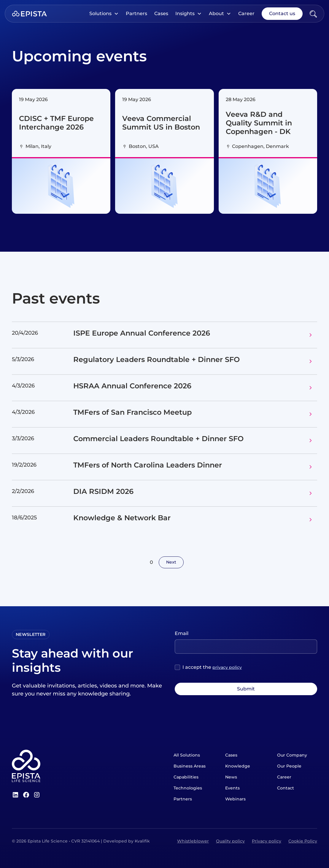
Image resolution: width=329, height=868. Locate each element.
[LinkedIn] (15, 795)
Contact (286, 788)
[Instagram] (37, 795)
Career (246, 13)
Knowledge (238, 766)
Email (182, 633)
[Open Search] (313, 14)
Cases (161, 13)
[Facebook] (26, 795)
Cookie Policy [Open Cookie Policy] (303, 841)
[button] (104, 14)
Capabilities (186, 777)
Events (232, 788)
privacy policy (227, 667)
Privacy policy (267, 841)
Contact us (282, 13)
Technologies (188, 788)
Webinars (235, 799)
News (231, 777)
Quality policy (230, 841)
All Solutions (187, 755)
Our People (289, 766)
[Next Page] (171, 562)
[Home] (30, 14)
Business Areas (190, 766)
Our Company (292, 755)
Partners (136, 13)
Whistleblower (193, 841)
